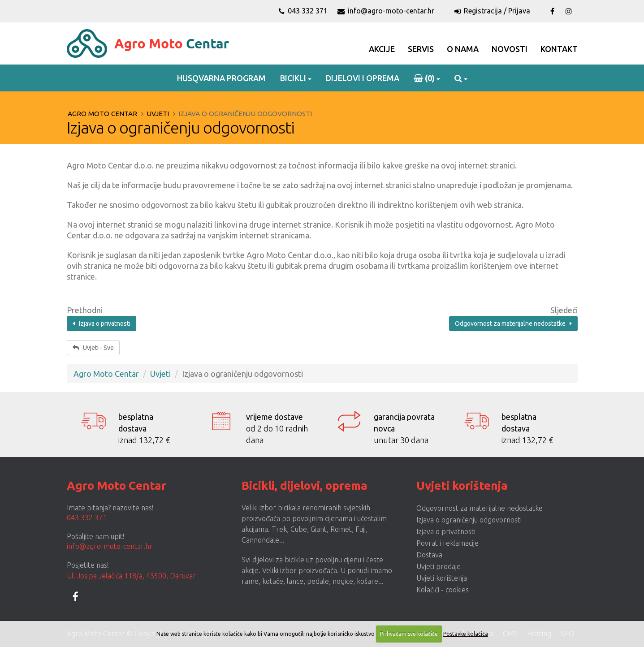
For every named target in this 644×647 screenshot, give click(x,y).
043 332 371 (303, 11)
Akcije (382, 49)
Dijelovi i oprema (363, 78)
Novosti (510, 49)
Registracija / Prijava (492, 11)
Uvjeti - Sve (93, 348)
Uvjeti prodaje (439, 566)
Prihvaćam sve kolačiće (409, 634)
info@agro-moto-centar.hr (386, 11)
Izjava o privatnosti (102, 323)
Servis (421, 49)
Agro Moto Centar (102, 114)
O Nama (463, 49)
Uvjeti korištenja (442, 578)
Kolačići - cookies (443, 590)
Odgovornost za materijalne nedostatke (513, 323)
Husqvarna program (221, 78)
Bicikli (293, 78)
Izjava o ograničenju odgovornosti (469, 520)
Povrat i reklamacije (447, 543)
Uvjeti (158, 114)
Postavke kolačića (466, 634)
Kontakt (559, 49)
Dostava (429, 555)
